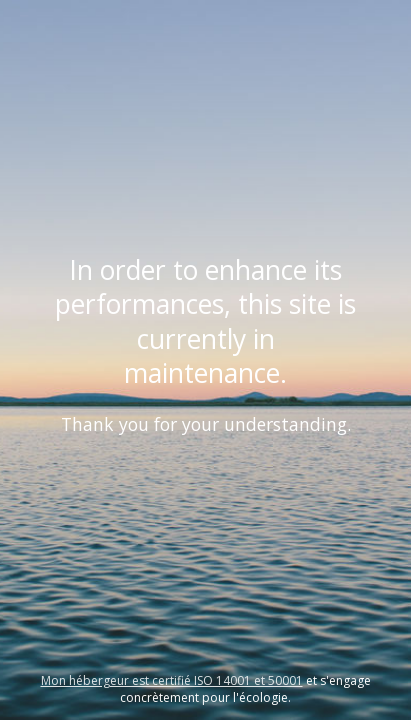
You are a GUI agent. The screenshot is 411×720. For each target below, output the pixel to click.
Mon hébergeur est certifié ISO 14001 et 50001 (172, 680)
